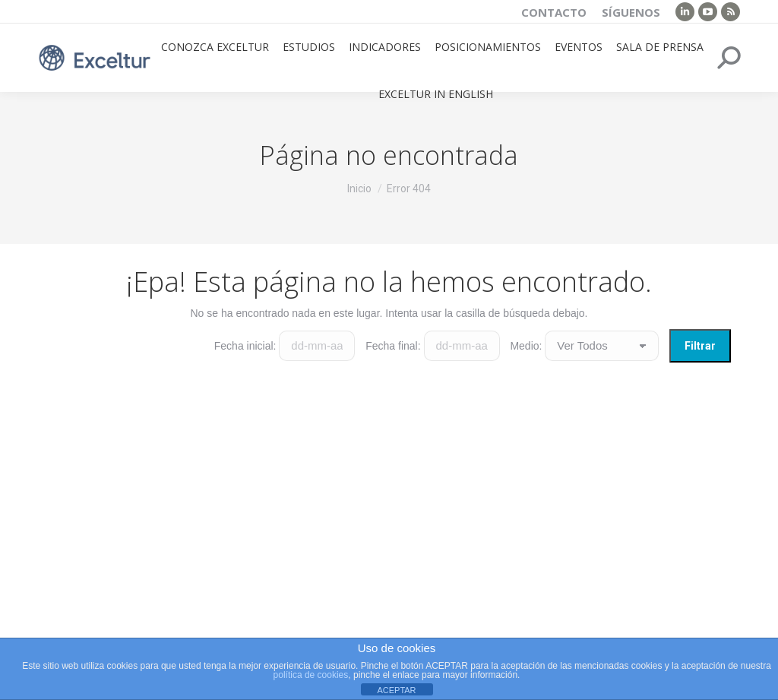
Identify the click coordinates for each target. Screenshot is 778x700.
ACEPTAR (396, 690)
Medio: (526, 346)
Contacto (554, 12)
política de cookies (311, 675)
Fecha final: (393, 346)
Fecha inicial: (245, 346)
